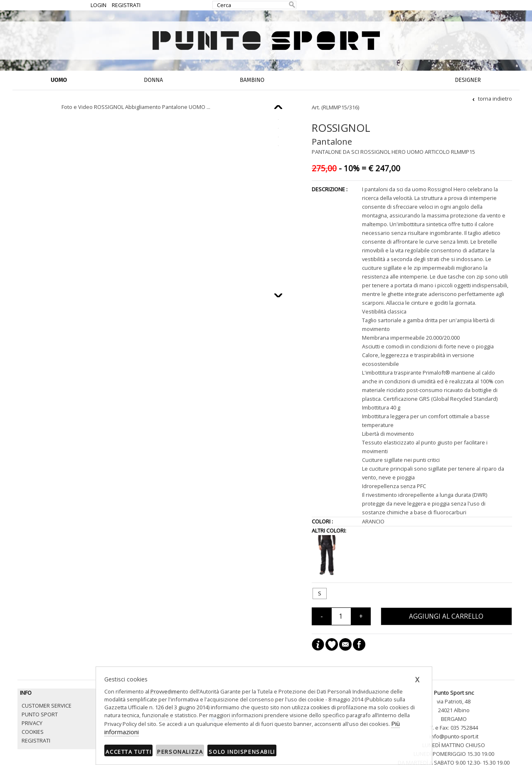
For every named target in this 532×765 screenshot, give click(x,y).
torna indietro (492, 99)
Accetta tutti (128, 752)
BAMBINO (252, 80)
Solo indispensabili (242, 752)
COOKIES (33, 732)
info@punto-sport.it (454, 736)
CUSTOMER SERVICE (47, 706)
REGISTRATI (126, 5)
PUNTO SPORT (40, 714)
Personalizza (180, 752)
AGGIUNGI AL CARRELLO (446, 616)
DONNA (153, 80)
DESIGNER (468, 80)
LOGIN (99, 5)
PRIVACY (32, 723)
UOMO (59, 80)
